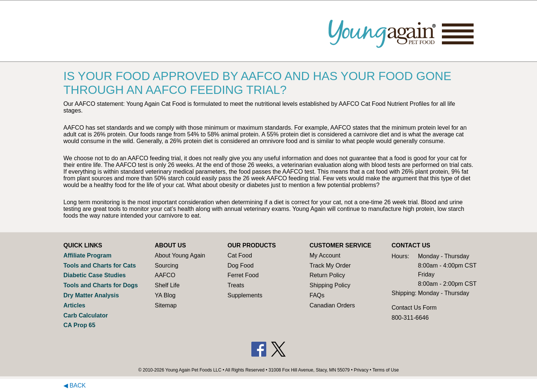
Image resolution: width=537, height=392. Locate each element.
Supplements (245, 295)
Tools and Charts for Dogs (101, 285)
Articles (74, 305)
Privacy (361, 370)
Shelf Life (167, 285)
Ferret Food (243, 275)
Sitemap (166, 305)
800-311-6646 (410, 318)
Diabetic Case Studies (95, 275)
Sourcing (167, 265)
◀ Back (75, 385)
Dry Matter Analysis (91, 295)
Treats (236, 285)
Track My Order (330, 265)
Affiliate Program (87, 255)
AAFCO (165, 275)
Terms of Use (386, 370)
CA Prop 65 (79, 325)
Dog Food (241, 265)
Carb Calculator (86, 315)
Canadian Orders (332, 305)
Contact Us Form (414, 308)
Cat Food (240, 255)
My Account (325, 255)
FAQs (317, 295)
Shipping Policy (330, 285)
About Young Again (180, 255)
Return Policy (327, 275)
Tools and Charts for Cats (100, 265)
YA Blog (165, 295)
